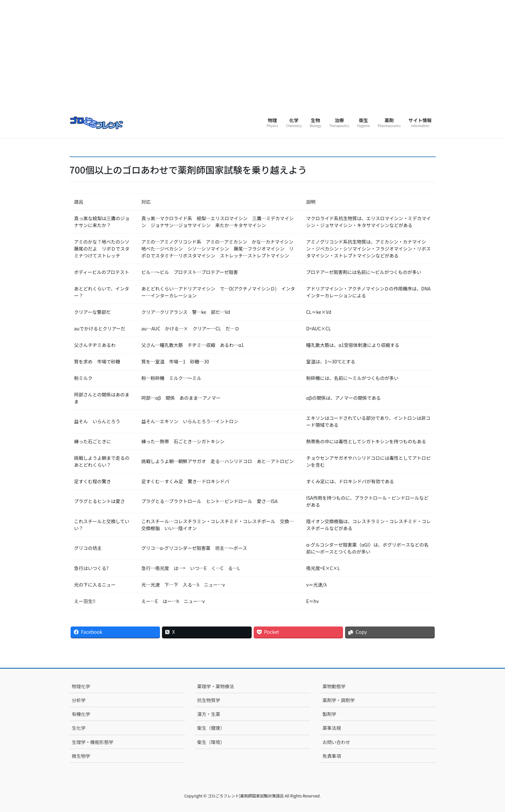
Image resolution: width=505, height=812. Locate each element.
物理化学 (81, 686)
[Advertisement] (253, 63)
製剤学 (330, 714)
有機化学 (81, 714)
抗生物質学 (209, 700)
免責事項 (332, 756)
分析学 (79, 700)
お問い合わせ (336, 742)
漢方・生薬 (209, 714)
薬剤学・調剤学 (339, 700)
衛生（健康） (211, 728)
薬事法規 (332, 728)
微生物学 (81, 756)
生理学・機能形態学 (93, 742)
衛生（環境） (211, 742)
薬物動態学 (334, 686)
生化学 (79, 728)
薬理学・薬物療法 (216, 686)
